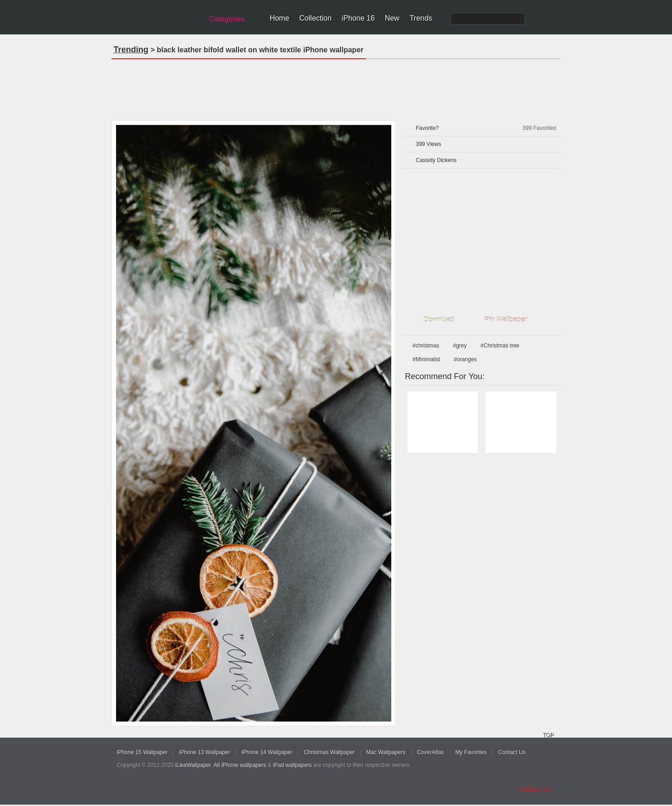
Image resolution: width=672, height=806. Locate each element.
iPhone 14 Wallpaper (267, 752)
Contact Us (512, 752)
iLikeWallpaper (193, 765)
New (392, 18)
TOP (548, 735)
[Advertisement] (336, 87)
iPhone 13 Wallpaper (204, 752)
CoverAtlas (430, 752)
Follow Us (534, 789)
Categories (227, 19)
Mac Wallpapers (386, 752)
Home (280, 18)
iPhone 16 (358, 18)
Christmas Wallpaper (329, 752)
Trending (131, 50)
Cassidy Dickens (436, 160)
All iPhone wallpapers (240, 765)
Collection (316, 18)
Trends (421, 18)
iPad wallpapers (292, 765)
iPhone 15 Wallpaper (142, 752)
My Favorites (471, 752)
